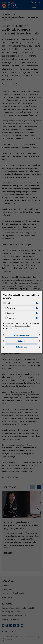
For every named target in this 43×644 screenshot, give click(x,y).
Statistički (11, 313)
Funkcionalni (12, 308)
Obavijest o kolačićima (23, 326)
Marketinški (11, 318)
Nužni (9, 303)
